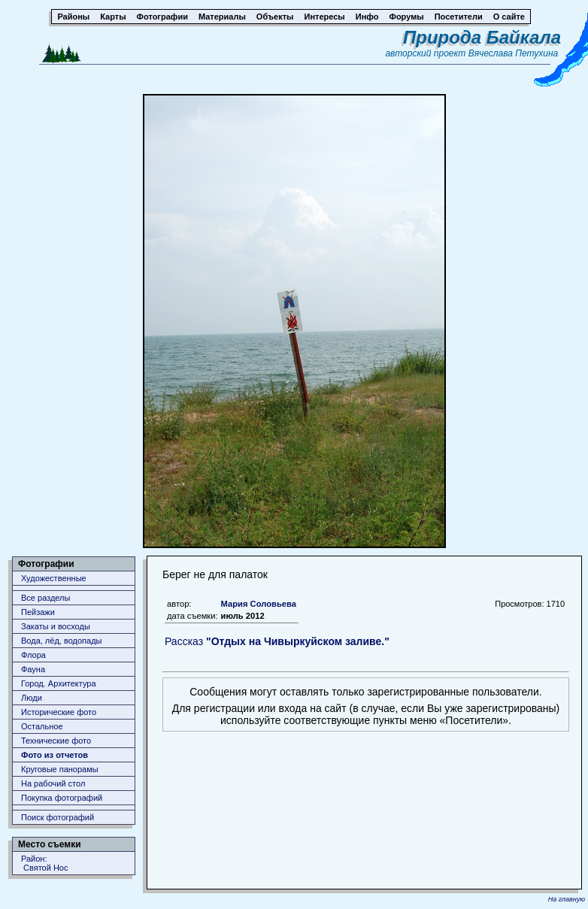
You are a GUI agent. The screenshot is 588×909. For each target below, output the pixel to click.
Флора (33, 655)
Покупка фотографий (62, 798)
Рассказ (277, 641)
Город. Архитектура (59, 683)
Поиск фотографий (58, 817)
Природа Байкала (482, 37)
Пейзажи (38, 612)
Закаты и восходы (56, 626)
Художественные (54, 578)
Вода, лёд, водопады (61, 641)
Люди (32, 698)
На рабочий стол (53, 783)
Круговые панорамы (60, 769)
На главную (567, 899)
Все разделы (45, 598)
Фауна (33, 669)
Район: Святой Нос (44, 863)
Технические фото (56, 741)
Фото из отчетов (55, 755)
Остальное (42, 726)
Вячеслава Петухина (514, 53)
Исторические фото (59, 712)
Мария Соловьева (259, 604)
